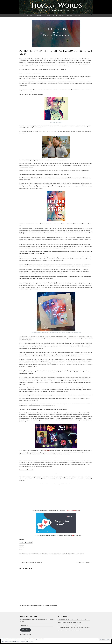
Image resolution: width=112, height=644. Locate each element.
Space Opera (59, 554)
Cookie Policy (30, 642)
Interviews (38, 15)
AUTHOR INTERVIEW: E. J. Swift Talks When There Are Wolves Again (73, 628)
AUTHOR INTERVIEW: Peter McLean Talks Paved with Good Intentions (74, 620)
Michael (74, 554)
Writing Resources (59, 15)
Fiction (70, 15)
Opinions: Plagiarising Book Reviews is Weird (31, 563)
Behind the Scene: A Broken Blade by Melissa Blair (69, 630)
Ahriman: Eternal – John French (84, 563)
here (73, 535)
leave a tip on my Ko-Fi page (74, 510)
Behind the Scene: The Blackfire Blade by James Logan (70, 625)
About (22, 15)
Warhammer (78, 15)
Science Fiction (52, 554)
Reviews (29, 15)
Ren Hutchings (45, 554)
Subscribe (26, 630)
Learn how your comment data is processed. (47, 606)
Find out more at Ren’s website (26, 470)
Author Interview (38, 554)
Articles (47, 15)
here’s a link (47, 450)
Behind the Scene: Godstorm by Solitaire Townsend (69, 622)
